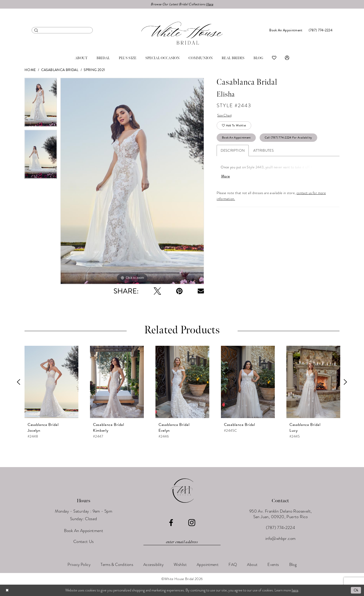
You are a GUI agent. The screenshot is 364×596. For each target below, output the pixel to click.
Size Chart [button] (225, 116)
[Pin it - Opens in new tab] (179, 291)
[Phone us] (321, 30)
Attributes (264, 151)
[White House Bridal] (182, 33)
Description (233, 151)
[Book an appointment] (286, 30)
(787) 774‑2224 (280, 528)
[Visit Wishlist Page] (274, 58)
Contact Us (84, 542)
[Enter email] (182, 542)
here (295, 590)
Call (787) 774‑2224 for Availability (289, 138)
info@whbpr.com (281, 539)
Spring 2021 (94, 70)
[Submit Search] (36, 30)
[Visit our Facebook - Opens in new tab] (171, 523)
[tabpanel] (41, 104)
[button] (287, 58)
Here (210, 4)
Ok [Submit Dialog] (356, 590)
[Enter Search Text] (62, 30)
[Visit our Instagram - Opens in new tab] (192, 523)
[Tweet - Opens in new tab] (157, 291)
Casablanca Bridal (60, 70)
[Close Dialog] (7, 590)
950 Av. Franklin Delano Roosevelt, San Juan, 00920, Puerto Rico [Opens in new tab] (281, 514)
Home (30, 70)
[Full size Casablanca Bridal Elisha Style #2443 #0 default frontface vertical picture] (132, 181)
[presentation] (51, 382)
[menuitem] (62, 30)
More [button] (226, 177)
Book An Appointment (237, 138)
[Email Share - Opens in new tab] (201, 291)
